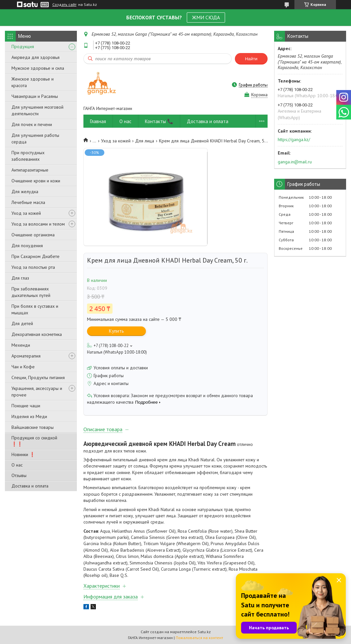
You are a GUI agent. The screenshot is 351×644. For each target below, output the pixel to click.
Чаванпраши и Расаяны (35, 96)
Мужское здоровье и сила (38, 68)
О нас (17, 465)
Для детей (22, 323)
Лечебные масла (28, 202)
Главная (98, 121)
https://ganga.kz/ (294, 139)
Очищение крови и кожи (36, 181)
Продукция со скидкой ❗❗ (34, 441)
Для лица (145, 141)
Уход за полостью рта (33, 267)
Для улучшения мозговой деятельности (37, 110)
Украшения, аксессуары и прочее (37, 392)
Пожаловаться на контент (199, 638)
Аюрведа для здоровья (35, 57)
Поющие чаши (26, 406)
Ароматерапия (26, 356)
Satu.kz (204, 632)
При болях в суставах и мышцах (35, 309)
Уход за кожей (26, 213)
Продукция (23, 46)
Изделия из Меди (29, 416)
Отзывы (19, 475)
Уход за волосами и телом (38, 224)
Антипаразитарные (30, 170)
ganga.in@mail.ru (295, 162)
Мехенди (21, 345)
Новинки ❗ (23, 454)
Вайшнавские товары (33, 427)
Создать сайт (64, 5)
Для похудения (27, 246)
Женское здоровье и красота (33, 82)
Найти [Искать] (251, 59)
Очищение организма (33, 235)
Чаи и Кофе (23, 367)
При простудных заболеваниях (28, 156)
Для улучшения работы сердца (35, 138)
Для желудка (25, 192)
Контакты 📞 (159, 121)
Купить (116, 331)
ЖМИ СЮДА (206, 17)
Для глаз (20, 278)
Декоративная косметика (37, 334)
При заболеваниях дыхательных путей (31, 292)
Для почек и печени (32, 124)
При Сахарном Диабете (35, 256)
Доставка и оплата (30, 486)
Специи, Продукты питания (38, 377)
